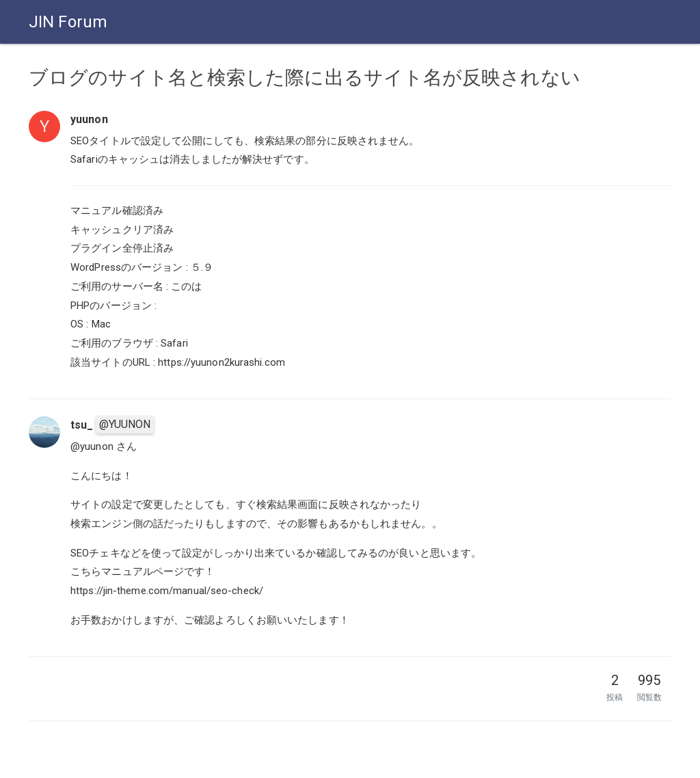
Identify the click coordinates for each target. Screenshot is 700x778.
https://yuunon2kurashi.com (221, 362)
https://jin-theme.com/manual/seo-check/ (167, 591)
